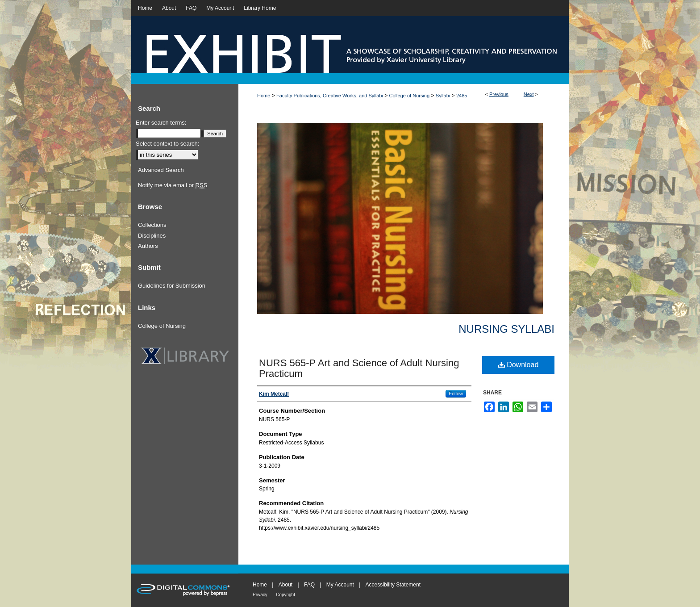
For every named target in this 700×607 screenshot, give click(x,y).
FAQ (309, 585)
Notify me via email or (173, 185)
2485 (462, 96)
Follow (456, 394)
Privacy (260, 595)
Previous (499, 94)
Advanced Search (161, 170)
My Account (340, 585)
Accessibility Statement (393, 585)
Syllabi (443, 96)
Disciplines (152, 236)
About (285, 585)
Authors (148, 246)
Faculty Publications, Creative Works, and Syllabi (330, 96)
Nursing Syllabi (506, 329)
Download (519, 365)
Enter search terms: (161, 123)
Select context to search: (167, 144)
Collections (152, 225)
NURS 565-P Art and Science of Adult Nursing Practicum (359, 368)
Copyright (285, 595)
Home (264, 96)
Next (529, 94)
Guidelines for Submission (172, 286)
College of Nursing (410, 96)
